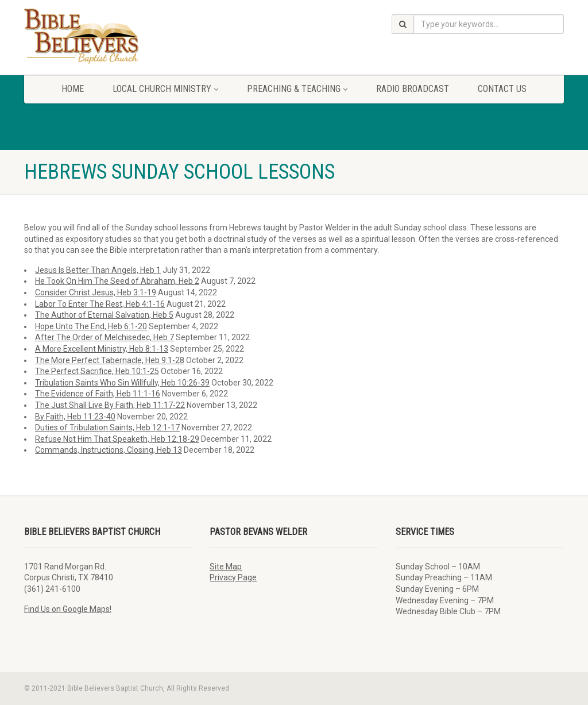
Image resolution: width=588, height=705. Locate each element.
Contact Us (502, 89)
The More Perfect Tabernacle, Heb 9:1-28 (110, 360)
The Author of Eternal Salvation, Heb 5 (104, 315)
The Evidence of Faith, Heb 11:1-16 (98, 394)
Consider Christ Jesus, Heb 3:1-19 (96, 292)
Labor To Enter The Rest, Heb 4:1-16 (100, 304)
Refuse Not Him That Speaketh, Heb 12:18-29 (117, 439)
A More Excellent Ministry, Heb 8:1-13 (102, 349)
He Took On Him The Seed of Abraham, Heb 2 (117, 281)
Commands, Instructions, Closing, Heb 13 (109, 450)
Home (73, 89)
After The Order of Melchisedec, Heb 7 (105, 337)
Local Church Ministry (165, 89)
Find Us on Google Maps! (68, 609)
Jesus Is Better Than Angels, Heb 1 (98, 270)
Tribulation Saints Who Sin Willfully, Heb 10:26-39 (122, 383)
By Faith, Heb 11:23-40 (75, 417)
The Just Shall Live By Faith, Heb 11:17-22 (110, 405)
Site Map (226, 567)
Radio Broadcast (413, 89)
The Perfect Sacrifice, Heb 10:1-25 (97, 371)
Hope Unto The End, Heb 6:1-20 (91, 326)
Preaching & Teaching (297, 89)
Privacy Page (233, 577)
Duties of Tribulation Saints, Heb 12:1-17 (107, 427)
